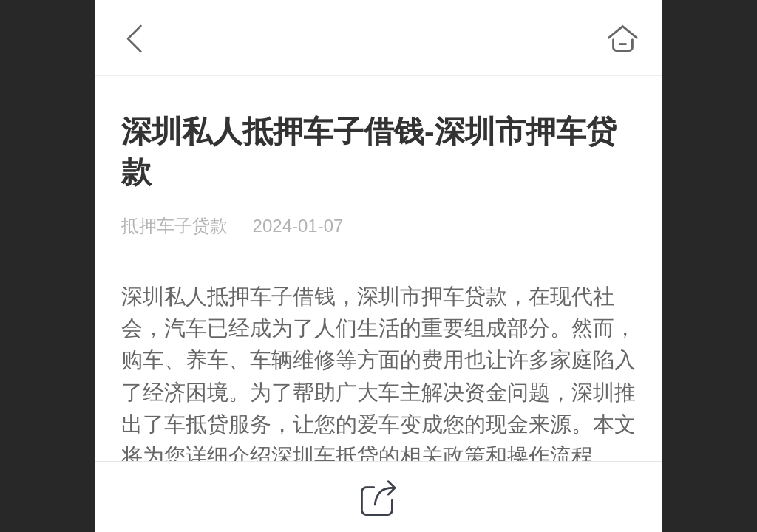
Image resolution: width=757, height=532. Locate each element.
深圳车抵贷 (325, 456)
